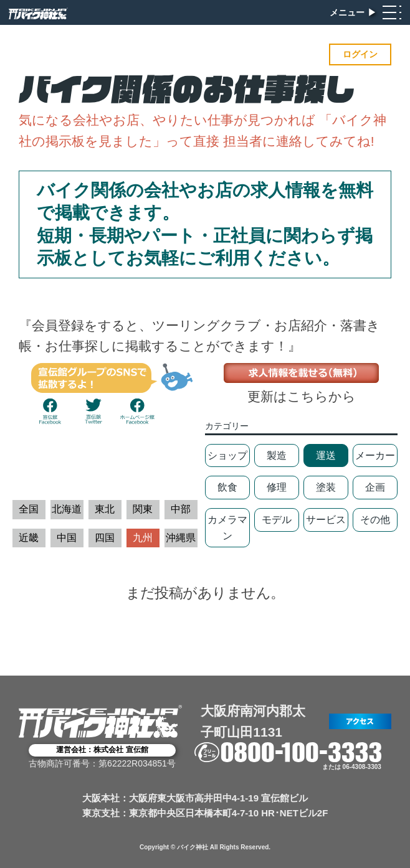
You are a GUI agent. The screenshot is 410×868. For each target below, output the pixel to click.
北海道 (67, 509)
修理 (277, 487)
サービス (326, 520)
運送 (326, 455)
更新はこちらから (302, 396)
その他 (375, 520)
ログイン (360, 54)
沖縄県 (181, 538)
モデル (277, 520)
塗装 (326, 487)
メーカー (375, 455)
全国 (29, 509)
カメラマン (227, 528)
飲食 (227, 487)
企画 (375, 487)
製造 (277, 455)
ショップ (227, 455)
